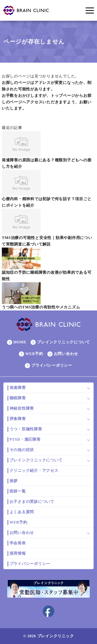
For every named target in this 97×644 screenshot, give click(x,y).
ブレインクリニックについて (64, 342)
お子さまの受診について (32, 502)
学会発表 (18, 543)
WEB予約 (34, 354)
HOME (20, 342)
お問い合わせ (66, 354)
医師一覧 (18, 491)
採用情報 (18, 553)
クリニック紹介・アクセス (34, 471)
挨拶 (14, 481)
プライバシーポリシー (52, 365)
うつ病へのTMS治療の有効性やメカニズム (41, 307)
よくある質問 (22, 512)
